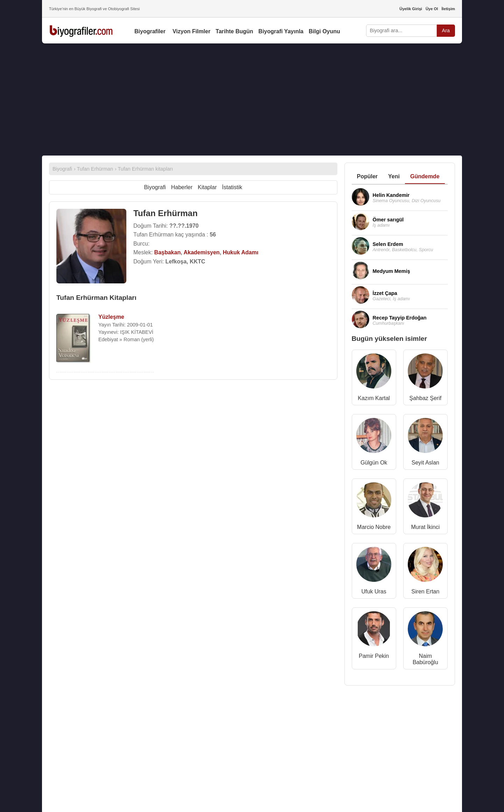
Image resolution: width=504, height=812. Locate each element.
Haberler (182, 187)
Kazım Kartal (374, 398)
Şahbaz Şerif (426, 398)
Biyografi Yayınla (281, 31)
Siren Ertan (425, 591)
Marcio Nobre (374, 527)
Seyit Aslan (425, 463)
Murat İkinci (425, 527)
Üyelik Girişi (411, 9)
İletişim (448, 9)
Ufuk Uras (374, 591)
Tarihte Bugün (234, 31)
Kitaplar (207, 187)
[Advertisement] (252, 99)
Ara (446, 30)
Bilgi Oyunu (324, 31)
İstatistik (232, 187)
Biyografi (155, 187)
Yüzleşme (111, 317)
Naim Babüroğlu (425, 659)
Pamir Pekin (374, 656)
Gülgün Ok (374, 463)
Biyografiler (150, 31)
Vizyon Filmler (191, 31)
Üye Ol (432, 9)
